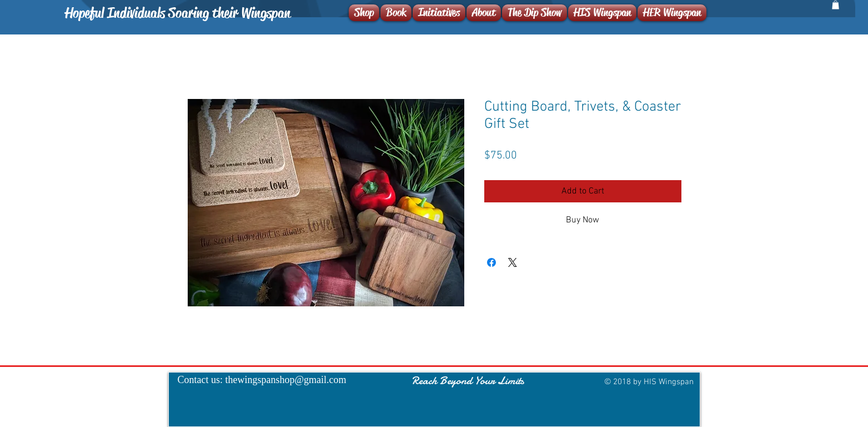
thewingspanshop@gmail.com (286, 380)
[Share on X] (513, 262)
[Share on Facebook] (491, 262)
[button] (836, 5)
